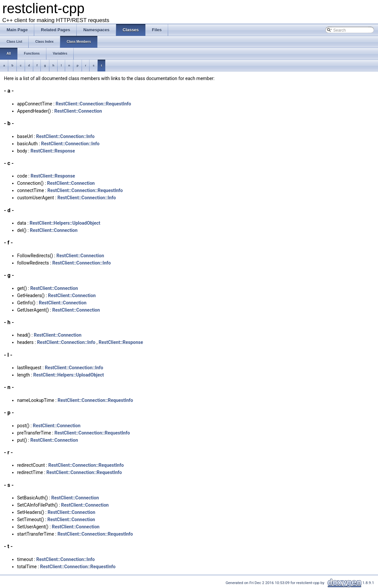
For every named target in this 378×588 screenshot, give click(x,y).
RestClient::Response (53, 151)
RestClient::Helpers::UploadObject (65, 223)
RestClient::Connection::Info (65, 136)
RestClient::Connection (78, 111)
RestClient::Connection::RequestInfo (93, 104)
